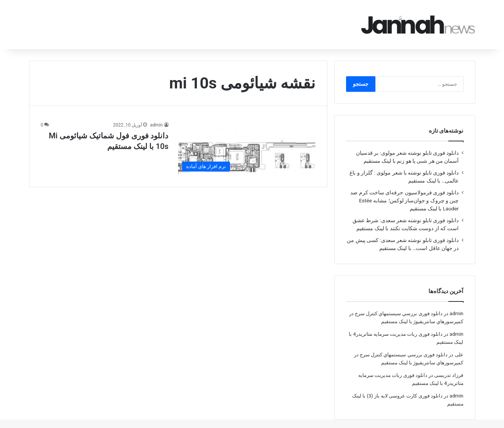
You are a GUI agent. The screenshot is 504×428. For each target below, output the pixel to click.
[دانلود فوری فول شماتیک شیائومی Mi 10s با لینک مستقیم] (247, 137)
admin (156, 114)
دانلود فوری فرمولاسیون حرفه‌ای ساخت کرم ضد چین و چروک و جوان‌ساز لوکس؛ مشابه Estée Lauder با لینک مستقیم (404, 190)
